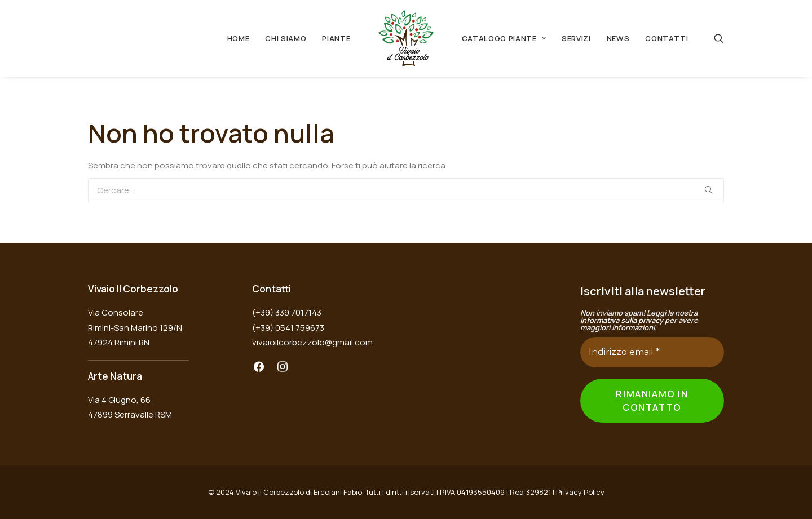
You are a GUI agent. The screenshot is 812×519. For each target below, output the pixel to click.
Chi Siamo (286, 38)
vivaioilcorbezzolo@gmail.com (312, 342)
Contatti (667, 38)
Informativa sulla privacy (622, 320)
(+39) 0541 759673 (288, 328)
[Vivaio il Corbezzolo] (406, 38)
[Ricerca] (719, 38)
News (618, 38)
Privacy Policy (580, 492)
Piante (336, 38)
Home (239, 38)
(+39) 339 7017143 (287, 312)
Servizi (576, 38)
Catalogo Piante (504, 38)
